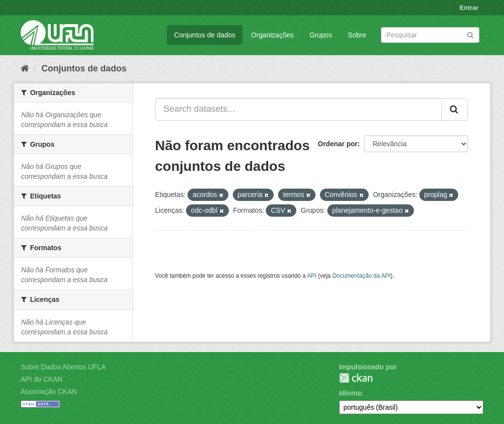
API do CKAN (42, 379)
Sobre (357, 35)
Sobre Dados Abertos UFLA (63, 367)
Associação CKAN (49, 391)
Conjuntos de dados (205, 35)
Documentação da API (361, 276)
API (312, 276)
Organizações (272, 35)
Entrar (469, 8)
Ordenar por (338, 144)
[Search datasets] (430, 35)
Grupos (321, 35)
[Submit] (470, 34)
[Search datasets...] (299, 109)
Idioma (350, 393)
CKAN (356, 378)
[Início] (25, 68)
